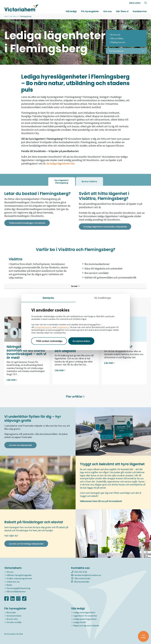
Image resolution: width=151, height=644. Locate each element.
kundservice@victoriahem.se (86, 575)
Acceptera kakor (81, 341)
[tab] (62, 181)
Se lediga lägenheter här (60, 163)
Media (9, 585)
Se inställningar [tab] (103, 298)
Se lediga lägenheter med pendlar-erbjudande (105, 227)
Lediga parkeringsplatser (85, 619)
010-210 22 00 (79, 572)
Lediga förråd (80, 622)
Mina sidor (135, 3)
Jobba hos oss (13, 582)
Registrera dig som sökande (86, 625)
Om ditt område (14, 622)
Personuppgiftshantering (18, 588)
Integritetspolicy (44, 327)
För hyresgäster (90, 11)
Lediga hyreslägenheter (84, 612)
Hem (6, 16)
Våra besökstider (80, 582)
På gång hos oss (117, 42)
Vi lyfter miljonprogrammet (19, 578)
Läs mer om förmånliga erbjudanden (26, 544)
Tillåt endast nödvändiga (49, 341)
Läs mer (12, 380)
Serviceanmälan (14, 616)
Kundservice (140, 11)
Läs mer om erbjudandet (20, 445)
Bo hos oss (115, 35)
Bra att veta (12, 619)
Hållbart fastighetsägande (19, 575)
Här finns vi (122, 11)
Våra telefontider (81, 578)
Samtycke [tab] (48, 298)
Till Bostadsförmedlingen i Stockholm (27, 223)
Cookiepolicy (63, 327)
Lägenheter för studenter (85, 616)
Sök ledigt (71, 11)
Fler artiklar (75, 396)
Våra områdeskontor (16, 591)
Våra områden (116, 38)
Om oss (108, 11)
